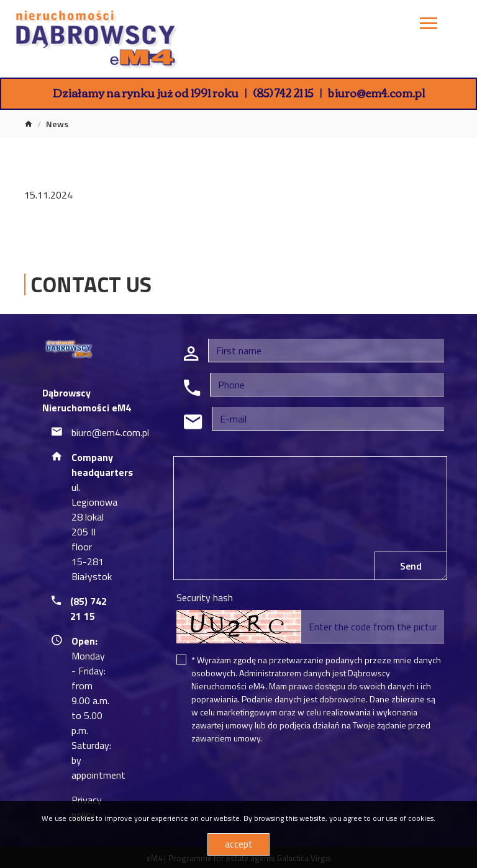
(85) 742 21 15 (283, 92)
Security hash (205, 597)
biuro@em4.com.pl (376, 92)
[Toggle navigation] (429, 25)
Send (411, 566)
